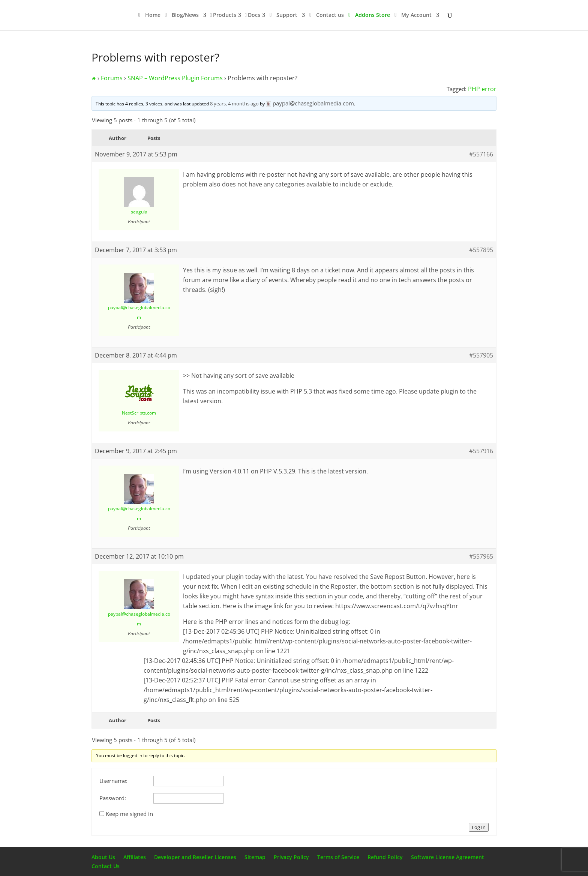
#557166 (481, 154)
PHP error (482, 89)
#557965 (481, 556)
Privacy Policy (291, 857)
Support (287, 15)
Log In (479, 827)
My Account (416, 15)
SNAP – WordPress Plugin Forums (175, 78)
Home (153, 15)
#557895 (481, 250)
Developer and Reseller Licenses (195, 857)
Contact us (330, 15)
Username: (113, 781)
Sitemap (255, 857)
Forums (112, 78)
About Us (103, 857)
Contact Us (106, 866)
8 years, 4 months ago (234, 104)
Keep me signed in (129, 814)
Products (225, 15)
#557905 (481, 355)
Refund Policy (385, 857)
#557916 (481, 451)
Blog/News (185, 15)
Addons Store (373, 15)
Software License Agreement (448, 857)
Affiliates (135, 857)
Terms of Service (338, 857)
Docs (254, 15)
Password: (113, 798)
